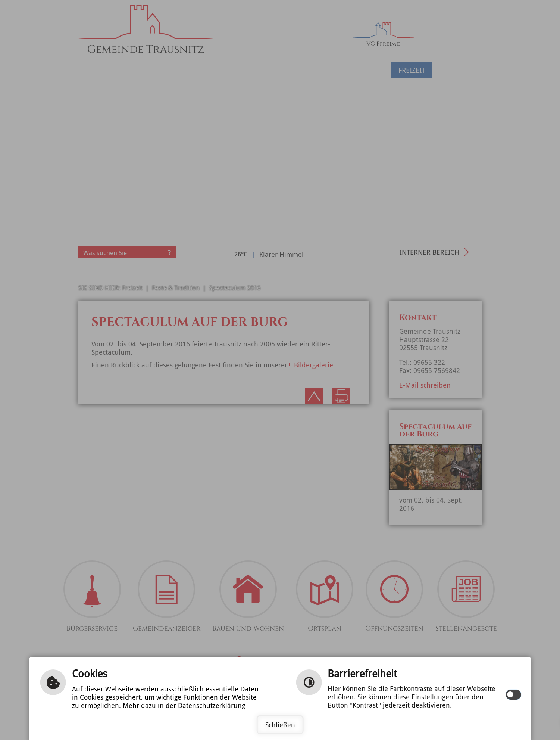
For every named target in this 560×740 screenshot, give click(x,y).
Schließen (280, 725)
